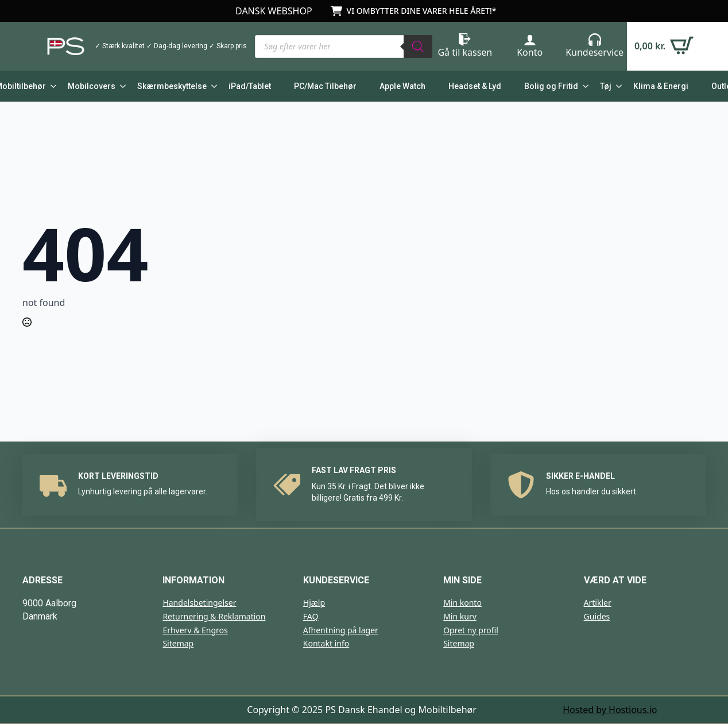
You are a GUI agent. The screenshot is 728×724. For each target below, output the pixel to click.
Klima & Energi (661, 86)
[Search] (418, 47)
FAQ (311, 616)
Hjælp (314, 603)
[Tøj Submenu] (617, 86)
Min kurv (460, 616)
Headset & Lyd (475, 86)
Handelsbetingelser (199, 603)
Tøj (606, 86)
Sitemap (178, 643)
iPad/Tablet (250, 86)
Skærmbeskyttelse (172, 86)
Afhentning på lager (341, 630)
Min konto (462, 603)
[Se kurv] (664, 46)
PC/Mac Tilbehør (325, 86)
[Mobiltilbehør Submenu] (51, 86)
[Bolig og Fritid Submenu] (583, 86)
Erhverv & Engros (195, 630)
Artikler (598, 603)
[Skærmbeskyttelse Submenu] (212, 86)
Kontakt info (326, 643)
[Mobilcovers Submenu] (121, 86)
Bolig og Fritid (551, 86)
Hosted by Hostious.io (610, 710)
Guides (597, 616)
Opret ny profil (471, 630)
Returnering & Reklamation (214, 616)
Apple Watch (402, 86)
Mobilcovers (92, 86)
